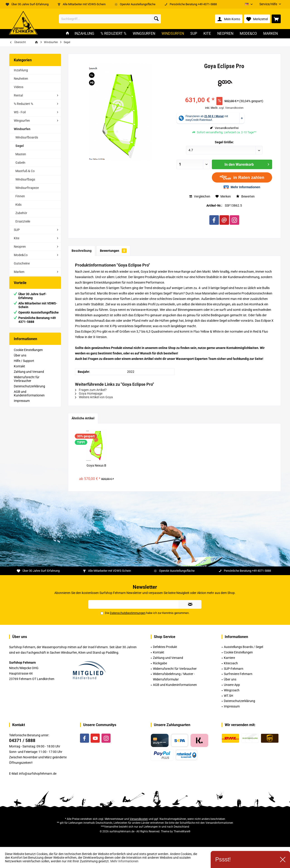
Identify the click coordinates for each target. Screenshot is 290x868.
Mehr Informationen (124, 861)
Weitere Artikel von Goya (94, 397)
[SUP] (194, 34)
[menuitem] (268, 4)
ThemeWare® (182, 831)
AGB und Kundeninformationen (29, 398)
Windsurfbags (25, 179)
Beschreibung (82, 251)
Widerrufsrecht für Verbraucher (27, 383)
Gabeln (20, 163)
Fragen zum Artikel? (91, 390)
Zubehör (21, 213)
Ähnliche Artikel (83, 418)
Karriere (229, 658)
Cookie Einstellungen (28, 354)
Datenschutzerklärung (29, 391)
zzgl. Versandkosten (231, 108)
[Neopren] (225, 34)
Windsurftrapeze (27, 188)
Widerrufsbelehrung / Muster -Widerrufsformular (174, 677)
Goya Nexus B (96, 465)
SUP (17, 230)
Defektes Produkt (165, 647)
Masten (21, 154)
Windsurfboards (27, 137)
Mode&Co (21, 255)
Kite (17, 238)
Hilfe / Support (24, 365)
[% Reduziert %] (114, 34)
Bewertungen (113, 251)
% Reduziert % (23, 104)
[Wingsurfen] (144, 34)
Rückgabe (160, 663)
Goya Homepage (89, 393)
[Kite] (207, 34)
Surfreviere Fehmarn (238, 674)
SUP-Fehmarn (234, 669)
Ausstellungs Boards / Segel (243, 647)
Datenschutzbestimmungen (128, 613)
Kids (18, 205)
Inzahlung (21, 70)
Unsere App (232, 685)
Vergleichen (200, 196)
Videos (19, 87)
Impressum (22, 405)
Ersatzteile (23, 221)
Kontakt (19, 371)
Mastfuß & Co (25, 171)
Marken (19, 272)
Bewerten (245, 196)
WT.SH (228, 696)
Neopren (20, 247)
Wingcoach (232, 690)
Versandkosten (139, 819)
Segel (20, 146)
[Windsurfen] (173, 34)
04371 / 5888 (22, 741)
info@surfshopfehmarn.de (38, 774)
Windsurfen (22, 129)
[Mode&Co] (248, 34)
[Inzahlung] (84, 34)
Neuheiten (21, 79)
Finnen (20, 196)
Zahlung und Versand (29, 376)
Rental (18, 95)
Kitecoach (231, 663)
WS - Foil (20, 112)
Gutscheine (22, 263)
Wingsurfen (22, 121)
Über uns (20, 360)
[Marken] (271, 34)
